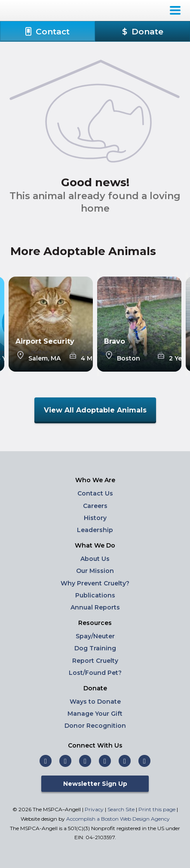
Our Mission (95, 571)
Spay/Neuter (95, 636)
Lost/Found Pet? (95, 673)
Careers (95, 506)
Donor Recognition (95, 726)
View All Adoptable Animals (95, 410)
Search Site (122, 809)
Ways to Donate (95, 702)
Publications (95, 595)
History (95, 518)
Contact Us (95, 493)
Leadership (95, 530)
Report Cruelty (95, 661)
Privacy (94, 809)
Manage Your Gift (95, 714)
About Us (95, 559)
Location (39, 352)
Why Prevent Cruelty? (95, 583)
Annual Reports (95, 607)
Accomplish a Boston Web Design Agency (118, 819)
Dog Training (95, 648)
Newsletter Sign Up (95, 784)
